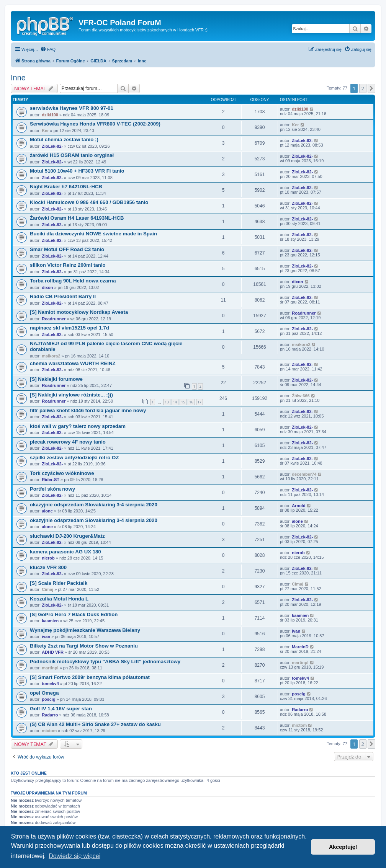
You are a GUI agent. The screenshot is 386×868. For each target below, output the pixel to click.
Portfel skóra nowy (52, 489)
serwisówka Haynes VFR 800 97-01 (72, 108)
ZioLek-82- (52, 146)
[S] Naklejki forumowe (56, 379)
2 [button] (363, 88)
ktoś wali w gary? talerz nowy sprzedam (78, 426)
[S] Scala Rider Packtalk (59, 583)
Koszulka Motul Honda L (59, 599)
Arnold (298, 506)
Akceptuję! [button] (343, 847)
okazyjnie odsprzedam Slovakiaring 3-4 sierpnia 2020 (94, 505)
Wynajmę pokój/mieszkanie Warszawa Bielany (85, 630)
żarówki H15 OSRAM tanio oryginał (72, 155)
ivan (46, 636)
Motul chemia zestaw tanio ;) (64, 139)
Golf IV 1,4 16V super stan (61, 709)
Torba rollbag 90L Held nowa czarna (73, 281)
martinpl (50, 668)
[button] (371, 88)
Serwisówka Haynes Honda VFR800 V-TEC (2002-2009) (95, 124)
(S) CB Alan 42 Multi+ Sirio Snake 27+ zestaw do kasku (95, 724)
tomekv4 (50, 684)
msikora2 (51, 356)
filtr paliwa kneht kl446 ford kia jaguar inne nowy (88, 410)
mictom (49, 731)
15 (183, 402)
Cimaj (47, 589)
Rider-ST (51, 480)
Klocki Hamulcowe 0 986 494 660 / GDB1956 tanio (89, 202)
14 (175, 402)
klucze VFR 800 (48, 567)
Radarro (50, 715)
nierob (48, 558)
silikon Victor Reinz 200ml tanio (68, 265)
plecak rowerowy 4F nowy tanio (68, 442)
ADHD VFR (53, 652)
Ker (45, 131)
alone (47, 511)
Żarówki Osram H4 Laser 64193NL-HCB (77, 218)
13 (167, 402)
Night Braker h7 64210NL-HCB (66, 187)
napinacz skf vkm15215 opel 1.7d (70, 328)
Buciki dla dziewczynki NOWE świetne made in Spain (93, 234)
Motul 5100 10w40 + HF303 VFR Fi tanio (77, 171)
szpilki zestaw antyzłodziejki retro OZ (74, 458)
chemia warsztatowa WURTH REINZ (73, 363)
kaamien (50, 621)
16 (191, 402)
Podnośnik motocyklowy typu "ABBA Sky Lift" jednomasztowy (105, 662)
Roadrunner (54, 319)
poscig (48, 699)
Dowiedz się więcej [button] (74, 856)
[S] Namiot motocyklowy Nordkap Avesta (79, 312)
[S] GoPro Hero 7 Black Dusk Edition (74, 614)
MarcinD (300, 647)
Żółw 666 (301, 396)
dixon (47, 287)
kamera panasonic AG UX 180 (65, 552)
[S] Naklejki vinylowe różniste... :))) (71, 395)
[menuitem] (48, 49)
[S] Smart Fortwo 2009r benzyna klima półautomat (90, 677)
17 (200, 402)
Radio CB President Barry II (63, 296)
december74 (304, 474)
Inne (18, 78)
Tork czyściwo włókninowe (62, 473)
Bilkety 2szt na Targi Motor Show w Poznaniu (84, 646)
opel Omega (44, 693)
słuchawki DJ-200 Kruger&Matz (67, 536)
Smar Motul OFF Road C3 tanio (67, 249)
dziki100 (50, 115)
